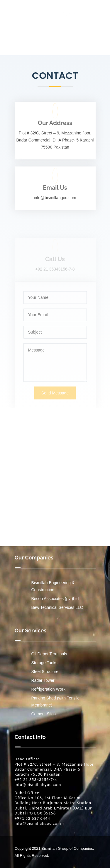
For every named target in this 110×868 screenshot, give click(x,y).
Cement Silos (44, 714)
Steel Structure (45, 672)
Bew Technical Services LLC (57, 607)
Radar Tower (43, 680)
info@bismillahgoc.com (38, 785)
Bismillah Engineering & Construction (53, 586)
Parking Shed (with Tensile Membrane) (56, 702)
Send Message (55, 403)
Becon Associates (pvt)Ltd (55, 599)
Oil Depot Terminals (49, 654)
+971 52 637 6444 (32, 818)
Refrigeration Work (48, 689)
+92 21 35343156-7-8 (36, 780)
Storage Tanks (44, 663)
